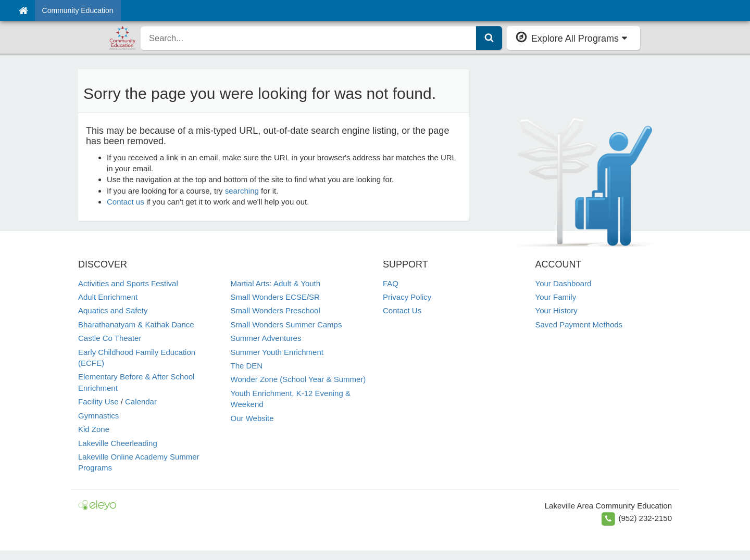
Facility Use (98, 402)
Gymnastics (98, 416)
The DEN (247, 366)
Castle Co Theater (110, 338)
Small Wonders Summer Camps (286, 324)
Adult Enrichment (108, 297)
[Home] (23, 10)
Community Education (78, 10)
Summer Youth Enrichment (277, 352)
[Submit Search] (489, 38)
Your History (557, 310)
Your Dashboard (564, 283)
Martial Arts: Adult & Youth (276, 283)
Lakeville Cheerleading (118, 443)
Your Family (556, 297)
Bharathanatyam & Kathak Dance (136, 324)
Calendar (141, 402)
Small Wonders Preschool (276, 310)
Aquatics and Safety (113, 310)
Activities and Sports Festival (128, 283)
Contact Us (402, 310)
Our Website (252, 418)
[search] (309, 38)
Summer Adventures (266, 338)
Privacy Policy (407, 297)
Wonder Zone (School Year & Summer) (298, 379)
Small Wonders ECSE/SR (275, 297)
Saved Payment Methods (579, 324)
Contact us (126, 202)
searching (242, 191)
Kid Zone (94, 429)
